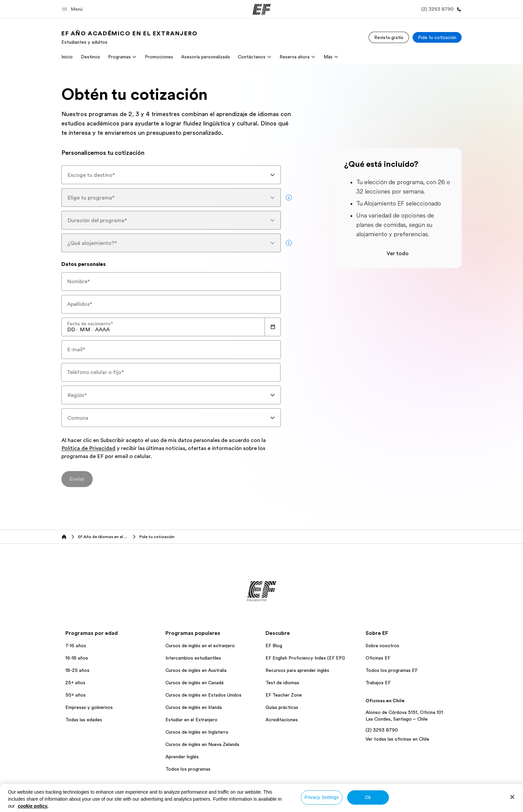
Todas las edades (84, 720)
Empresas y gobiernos (89, 707)
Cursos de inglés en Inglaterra (197, 732)
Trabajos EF (378, 683)
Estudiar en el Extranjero (191, 720)
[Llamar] (440, 9)
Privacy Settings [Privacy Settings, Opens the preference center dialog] (322, 797)
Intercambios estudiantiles (193, 658)
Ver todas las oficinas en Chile (397, 739)
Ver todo (398, 254)
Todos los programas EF (392, 670)
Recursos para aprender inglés (297, 670)
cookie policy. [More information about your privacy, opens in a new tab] (33, 806)
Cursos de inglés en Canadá (194, 683)
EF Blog (274, 646)
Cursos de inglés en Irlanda (194, 707)
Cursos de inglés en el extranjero (200, 646)
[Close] (512, 797)
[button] (73, 9)
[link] (130, 37)
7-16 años (76, 646)
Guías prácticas (282, 707)
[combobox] (171, 175)
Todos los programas (188, 769)
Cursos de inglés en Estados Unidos (203, 695)
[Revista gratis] (389, 37)
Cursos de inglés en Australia (196, 670)
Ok (368, 797)
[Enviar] (77, 479)
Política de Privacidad (88, 449)
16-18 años (77, 658)
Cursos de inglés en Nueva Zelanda (202, 744)
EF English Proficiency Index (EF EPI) (305, 658)
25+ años (75, 683)
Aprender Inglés (182, 757)
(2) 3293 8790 (382, 730)
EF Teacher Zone (284, 695)
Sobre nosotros (382, 646)
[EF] (262, 9)
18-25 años (77, 670)
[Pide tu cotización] (437, 37)
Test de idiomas (282, 683)
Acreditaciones (282, 720)
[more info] (289, 197)
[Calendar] (273, 327)
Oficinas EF (378, 658)
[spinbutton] (71, 330)
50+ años (76, 695)
